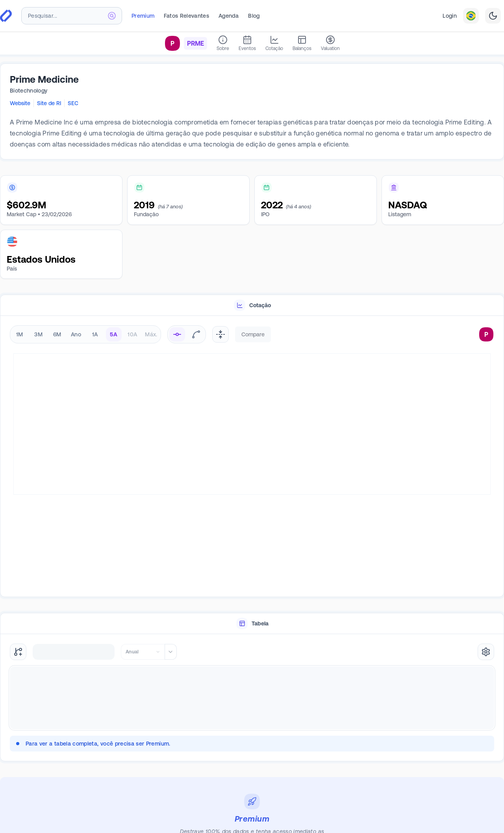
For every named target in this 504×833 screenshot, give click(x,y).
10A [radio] (132, 334)
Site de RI (49, 103)
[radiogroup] (85, 334)
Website (20, 103)
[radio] (177, 334)
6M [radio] (57, 334)
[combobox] (72, 16)
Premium (143, 16)
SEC (73, 103)
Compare (253, 334)
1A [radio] (95, 334)
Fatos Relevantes (186, 16)
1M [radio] (20, 334)
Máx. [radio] (151, 334)
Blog (254, 16)
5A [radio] (114, 334)
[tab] (252, 305)
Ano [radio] (76, 334)
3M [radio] (38, 334)
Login (450, 16)
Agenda (229, 16)
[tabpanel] (252, 457)
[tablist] (252, 305)
